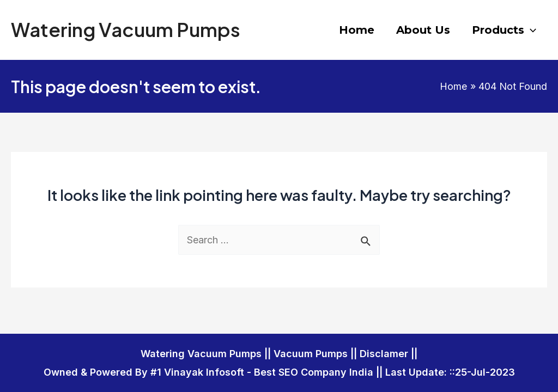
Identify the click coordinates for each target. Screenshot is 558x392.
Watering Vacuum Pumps (126, 29)
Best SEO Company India (314, 372)
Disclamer (384, 354)
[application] (530, 30)
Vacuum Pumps (311, 354)
